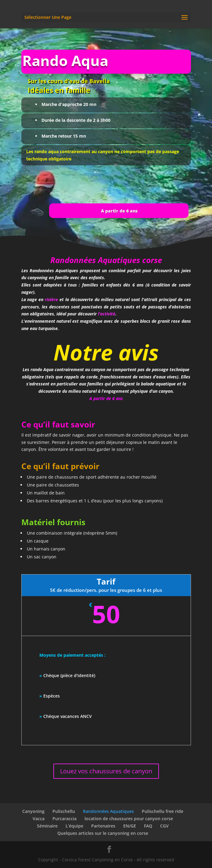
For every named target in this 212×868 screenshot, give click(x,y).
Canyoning (33, 811)
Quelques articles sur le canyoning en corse (103, 833)
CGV (164, 826)
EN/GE (130, 826)
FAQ (148, 826)
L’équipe (74, 826)
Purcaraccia (65, 819)
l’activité (107, 248)
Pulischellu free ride (163, 811)
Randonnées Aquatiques (108, 811)
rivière (51, 233)
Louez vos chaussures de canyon (106, 771)
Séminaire (47, 826)
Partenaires (103, 826)
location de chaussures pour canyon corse (129, 819)
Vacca (39, 819)
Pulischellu (64, 811)
